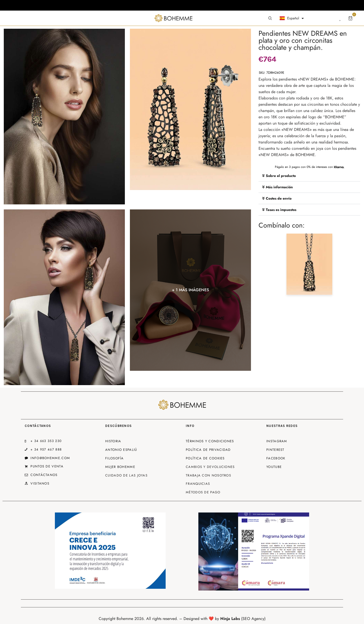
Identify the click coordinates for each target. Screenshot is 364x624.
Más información (279, 187)
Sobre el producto (281, 176)
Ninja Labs (230, 619)
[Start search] (270, 18)
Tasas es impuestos (281, 210)
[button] (309, 176)
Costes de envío (279, 198)
